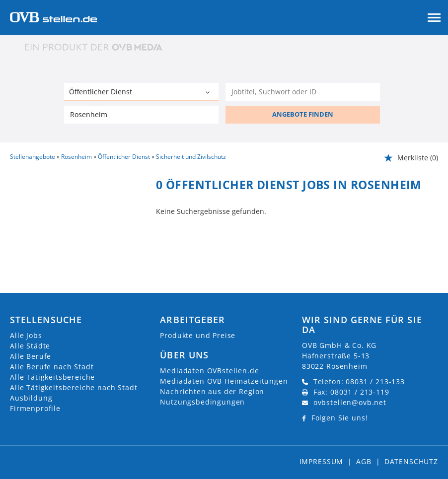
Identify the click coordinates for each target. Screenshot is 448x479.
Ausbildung (31, 398)
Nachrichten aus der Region (212, 391)
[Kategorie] (132, 93)
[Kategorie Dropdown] (209, 93)
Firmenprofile (35, 408)
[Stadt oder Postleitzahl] (142, 115)
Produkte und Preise (198, 335)
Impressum (322, 461)
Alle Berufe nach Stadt (52, 367)
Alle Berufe (31, 356)
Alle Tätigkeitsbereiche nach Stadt (74, 387)
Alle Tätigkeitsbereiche (52, 377)
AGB (364, 461)
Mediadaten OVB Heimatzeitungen (224, 381)
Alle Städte (30, 346)
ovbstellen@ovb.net (350, 402)
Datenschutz (411, 461)
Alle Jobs (26, 335)
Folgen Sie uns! (340, 418)
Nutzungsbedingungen (202, 402)
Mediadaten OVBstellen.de (209, 371)
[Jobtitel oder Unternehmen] (303, 92)
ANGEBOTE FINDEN (303, 114)
